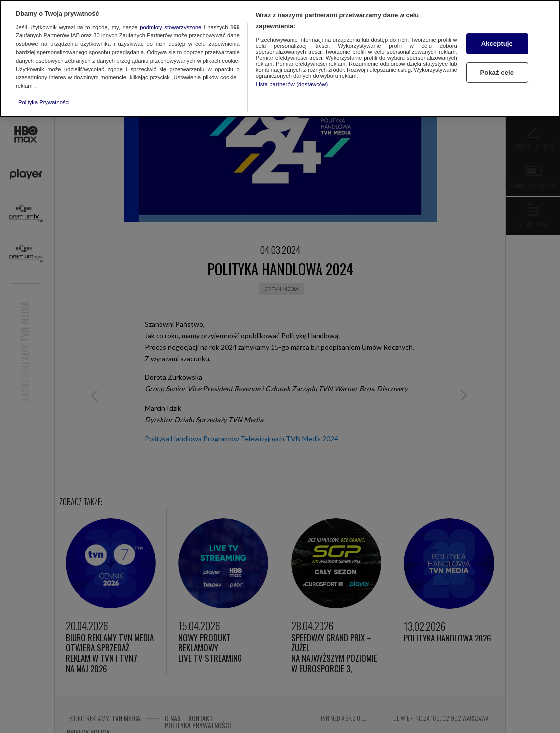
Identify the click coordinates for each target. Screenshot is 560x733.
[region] (280, 59)
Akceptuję (497, 44)
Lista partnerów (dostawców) (292, 84)
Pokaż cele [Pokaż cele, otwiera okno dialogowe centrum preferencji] (497, 72)
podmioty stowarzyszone (170, 27)
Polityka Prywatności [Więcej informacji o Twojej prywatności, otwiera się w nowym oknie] (44, 102)
